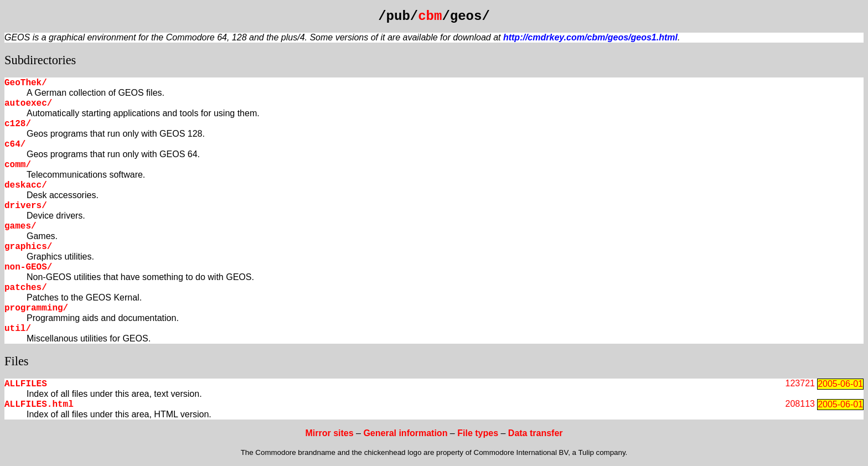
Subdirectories (40, 60)
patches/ (26, 288)
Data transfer (536, 433)
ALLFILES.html (39, 405)
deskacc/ (26, 185)
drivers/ (26, 206)
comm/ (18, 165)
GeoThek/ (26, 83)
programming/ (36, 308)
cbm (430, 16)
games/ (20, 226)
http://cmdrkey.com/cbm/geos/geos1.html (590, 37)
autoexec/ (28, 103)
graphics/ (28, 247)
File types (478, 433)
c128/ (18, 124)
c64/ (15, 144)
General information (405, 433)
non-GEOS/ (28, 267)
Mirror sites (329, 433)
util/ (18, 329)
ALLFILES (26, 384)
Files (17, 361)
